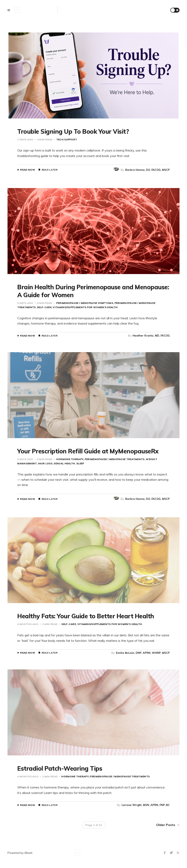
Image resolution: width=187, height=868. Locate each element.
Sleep (80, 463)
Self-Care (44, 307)
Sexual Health (64, 463)
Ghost (28, 853)
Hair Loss (45, 463)
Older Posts (168, 825)
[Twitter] (172, 853)
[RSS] (178, 853)
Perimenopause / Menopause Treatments (115, 459)
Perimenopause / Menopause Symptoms (85, 303)
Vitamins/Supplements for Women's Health (85, 307)
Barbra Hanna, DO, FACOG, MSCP (148, 170)
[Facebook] (165, 853)
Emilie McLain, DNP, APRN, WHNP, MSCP (143, 653)
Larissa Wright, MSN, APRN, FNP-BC (146, 805)
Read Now (28, 170)
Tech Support (67, 139)
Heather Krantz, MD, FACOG (151, 336)
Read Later (50, 170)
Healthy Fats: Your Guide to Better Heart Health (86, 616)
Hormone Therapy (70, 459)
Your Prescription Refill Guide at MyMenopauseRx (88, 451)
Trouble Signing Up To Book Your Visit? (73, 131)
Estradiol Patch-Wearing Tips (60, 768)
